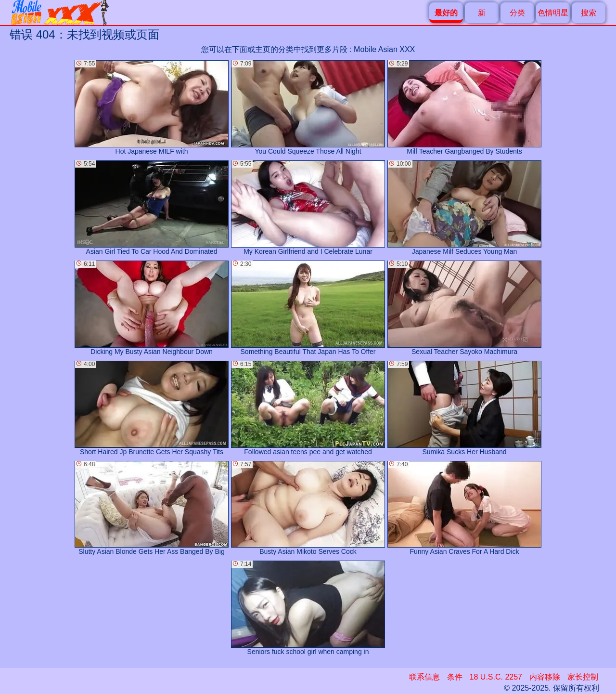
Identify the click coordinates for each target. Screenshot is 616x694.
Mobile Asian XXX (384, 49)
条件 (455, 677)
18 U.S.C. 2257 (496, 677)
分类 (517, 13)
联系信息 (424, 677)
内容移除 (545, 677)
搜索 (589, 13)
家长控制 (583, 677)
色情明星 (553, 13)
